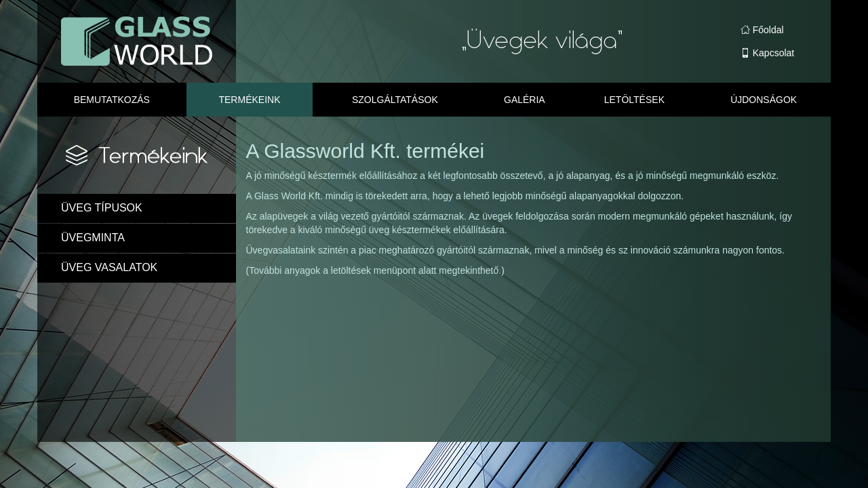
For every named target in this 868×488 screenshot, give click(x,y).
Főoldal (762, 30)
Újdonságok (764, 100)
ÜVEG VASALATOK (109, 267)
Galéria (525, 100)
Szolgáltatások (395, 100)
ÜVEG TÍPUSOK (102, 208)
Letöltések (634, 100)
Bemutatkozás (112, 100)
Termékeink (249, 100)
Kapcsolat (767, 53)
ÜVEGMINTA (93, 238)
